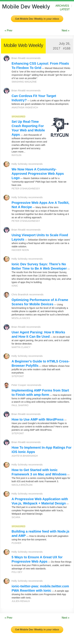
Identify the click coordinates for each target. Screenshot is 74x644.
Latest (65, 9)
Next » (66, 30)
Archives (62, 6)
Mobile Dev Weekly (26, 7)
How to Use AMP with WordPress (38, 419)
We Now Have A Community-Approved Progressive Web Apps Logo (38, 174)
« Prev (8, 30)
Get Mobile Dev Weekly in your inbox (37, 19)
